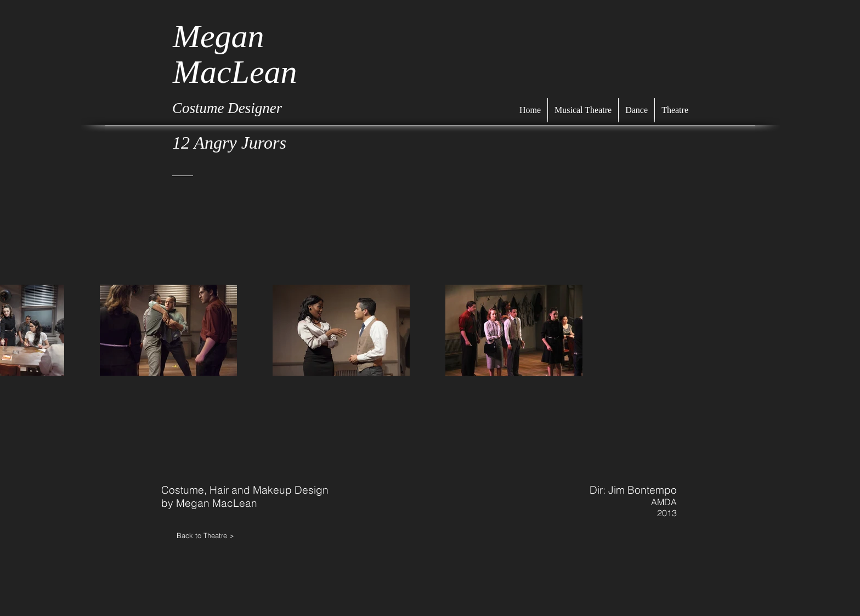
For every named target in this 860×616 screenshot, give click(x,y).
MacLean (235, 72)
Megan (219, 36)
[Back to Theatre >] (216, 535)
